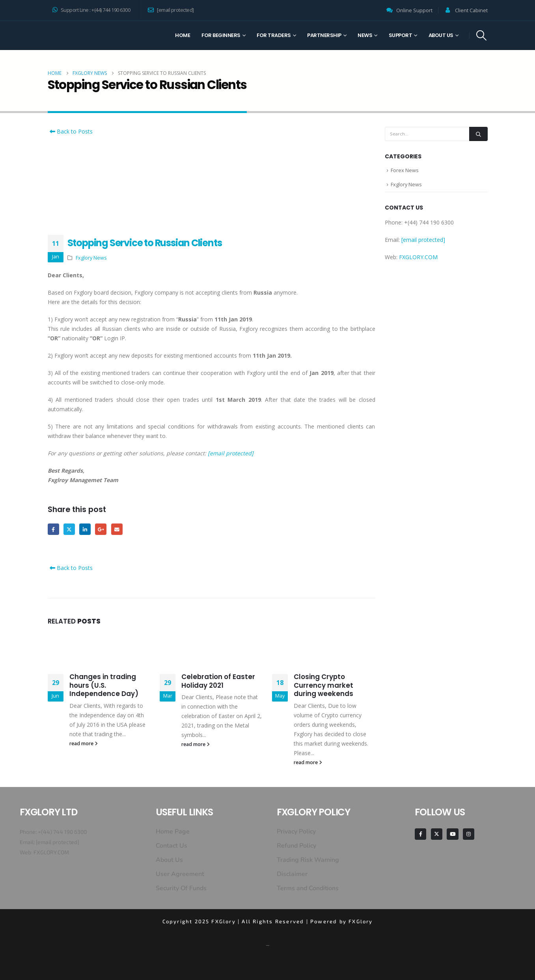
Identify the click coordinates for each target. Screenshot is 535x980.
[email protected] (231, 453)
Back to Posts (70, 131)
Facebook (53, 529)
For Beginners (221, 35)
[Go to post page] (99, 649)
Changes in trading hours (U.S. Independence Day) (104, 685)
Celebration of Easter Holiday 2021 (218, 681)
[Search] (478, 134)
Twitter (69, 529)
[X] (437, 834)
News (365, 35)
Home (183, 35)
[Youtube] (452, 834)
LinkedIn (85, 529)
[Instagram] (469, 834)
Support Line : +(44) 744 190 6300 (91, 10)
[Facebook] (420, 834)
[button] (481, 35)
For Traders (274, 35)
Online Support (414, 10)
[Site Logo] (77, 35)
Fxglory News (91, 258)
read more (84, 743)
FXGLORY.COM (418, 258)
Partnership (324, 35)
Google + (101, 529)
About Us (441, 35)
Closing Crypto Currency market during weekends (323, 685)
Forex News (405, 171)
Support (401, 35)
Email (117, 529)
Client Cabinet (471, 10)
